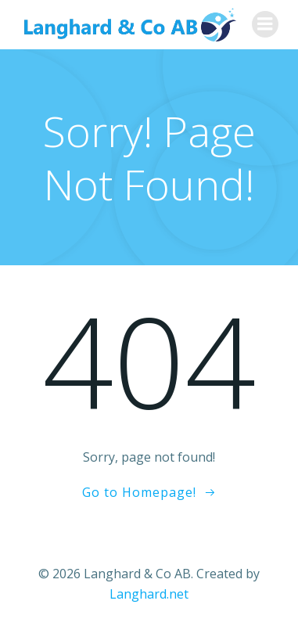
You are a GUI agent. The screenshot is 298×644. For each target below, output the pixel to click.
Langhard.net (149, 594)
